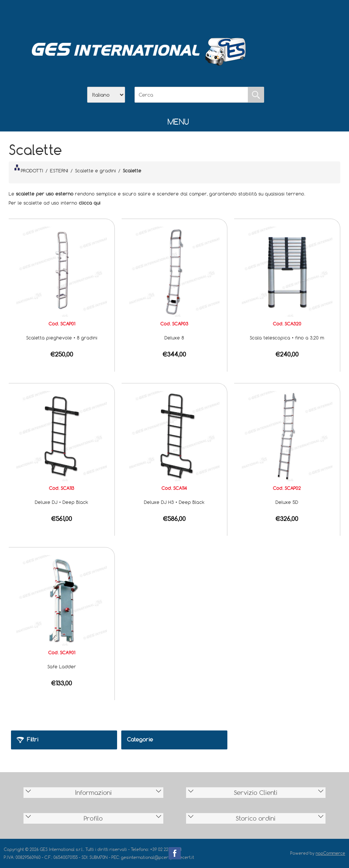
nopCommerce (330, 853)
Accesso (214, 16)
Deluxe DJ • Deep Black (62, 502)
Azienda (155, 16)
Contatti (194, 16)
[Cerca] (191, 95)
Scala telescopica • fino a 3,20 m (287, 338)
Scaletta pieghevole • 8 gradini (62, 338)
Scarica (175, 16)
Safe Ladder (62, 666)
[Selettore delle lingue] (106, 95)
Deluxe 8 (174, 338)
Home (135, 16)
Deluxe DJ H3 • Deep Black (174, 502)
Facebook (175, 853)
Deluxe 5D (287, 502)
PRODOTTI (29, 169)
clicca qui (90, 203)
